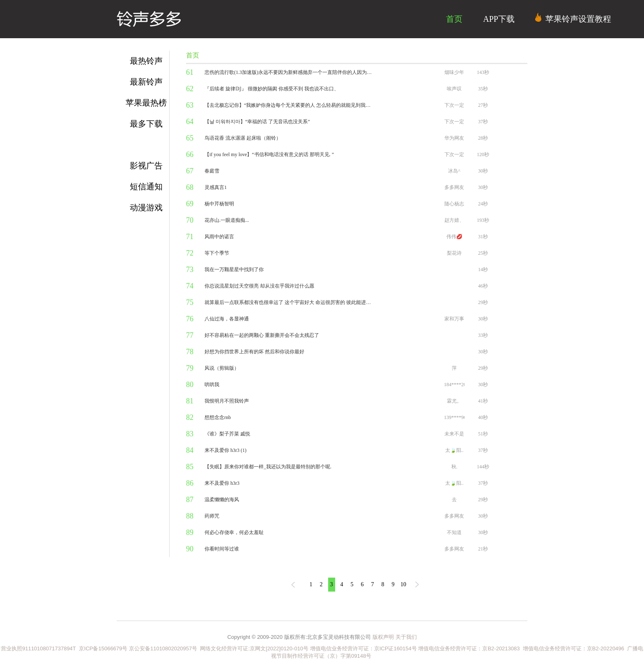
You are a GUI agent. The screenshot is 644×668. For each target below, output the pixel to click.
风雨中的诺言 (219, 237)
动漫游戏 (146, 207)
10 (403, 584)
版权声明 (383, 637)
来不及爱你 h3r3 (222, 483)
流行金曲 (146, 145)
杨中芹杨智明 (219, 204)
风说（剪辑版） (222, 368)
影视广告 (146, 166)
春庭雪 (212, 171)
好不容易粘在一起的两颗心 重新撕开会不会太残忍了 (262, 335)
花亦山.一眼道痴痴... (227, 220)
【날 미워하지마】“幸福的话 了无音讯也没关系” (257, 122)
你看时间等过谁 (222, 549)
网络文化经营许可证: (223, 648)
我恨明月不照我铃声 (227, 401)
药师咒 (212, 516)
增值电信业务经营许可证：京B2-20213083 (469, 648)
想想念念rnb (218, 417)
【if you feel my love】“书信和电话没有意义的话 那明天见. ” (269, 154)
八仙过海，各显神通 (227, 319)
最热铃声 (146, 61)
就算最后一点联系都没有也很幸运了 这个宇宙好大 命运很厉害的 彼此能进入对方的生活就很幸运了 (289, 302)
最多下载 (146, 124)
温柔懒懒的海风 (222, 500)
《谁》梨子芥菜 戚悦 (227, 434)
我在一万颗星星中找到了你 (234, 270)
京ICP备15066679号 (103, 648)
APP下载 (499, 19)
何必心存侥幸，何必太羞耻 (234, 532)
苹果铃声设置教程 (573, 18)
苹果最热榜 (146, 103)
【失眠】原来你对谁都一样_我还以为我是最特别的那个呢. (268, 467)
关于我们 (406, 637)
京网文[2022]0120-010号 (279, 648)
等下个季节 (217, 253)
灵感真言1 (216, 187)
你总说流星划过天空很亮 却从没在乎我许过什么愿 (259, 286)
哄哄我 (212, 385)
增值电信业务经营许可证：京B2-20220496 (574, 648)
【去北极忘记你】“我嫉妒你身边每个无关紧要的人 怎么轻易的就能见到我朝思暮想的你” (289, 105)
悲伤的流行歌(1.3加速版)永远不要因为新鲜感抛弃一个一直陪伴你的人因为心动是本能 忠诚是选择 (289, 72)
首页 (454, 19)
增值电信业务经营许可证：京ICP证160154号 (363, 648)
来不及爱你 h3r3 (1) (225, 450)
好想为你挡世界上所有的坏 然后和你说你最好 (254, 352)
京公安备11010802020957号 (163, 648)
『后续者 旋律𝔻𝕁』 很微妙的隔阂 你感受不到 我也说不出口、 (272, 89)
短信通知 (146, 187)
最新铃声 (146, 82)
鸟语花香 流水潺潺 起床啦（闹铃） (243, 138)
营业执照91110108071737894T (39, 648)
